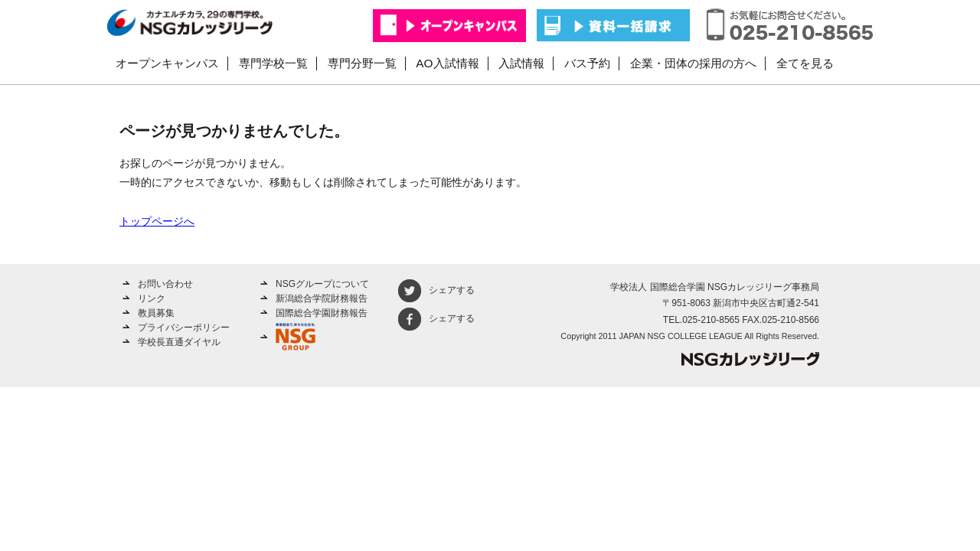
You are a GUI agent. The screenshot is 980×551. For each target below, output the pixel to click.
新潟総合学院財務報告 (322, 298)
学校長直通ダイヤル (179, 342)
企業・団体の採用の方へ (693, 63)
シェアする (436, 290)
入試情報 (521, 63)
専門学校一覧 (273, 63)
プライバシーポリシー (184, 328)
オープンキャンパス (167, 63)
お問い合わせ (165, 284)
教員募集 (156, 313)
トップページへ (157, 221)
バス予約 (587, 63)
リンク (152, 298)
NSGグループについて (322, 284)
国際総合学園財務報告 (322, 313)
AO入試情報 (447, 63)
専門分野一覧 (362, 63)
